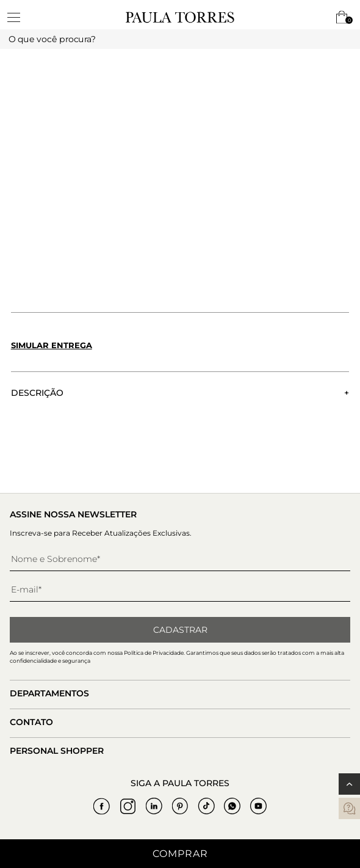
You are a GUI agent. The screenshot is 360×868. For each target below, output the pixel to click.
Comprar (180, 854)
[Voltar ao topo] (349, 784)
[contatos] (349, 808)
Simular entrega (52, 345)
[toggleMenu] (20, 17)
